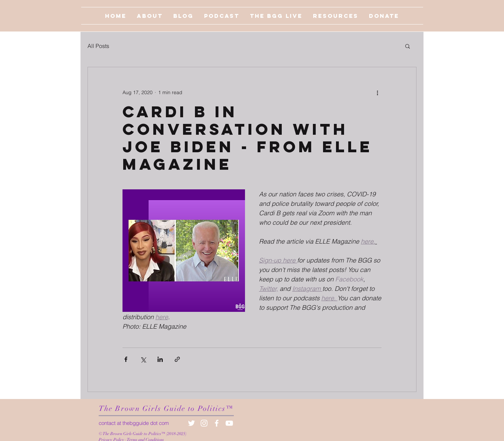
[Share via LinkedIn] (160, 359)
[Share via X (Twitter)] (143, 359)
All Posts (98, 46)
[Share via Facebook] (126, 359)
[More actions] (377, 92)
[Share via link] (177, 359)
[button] (408, 46)
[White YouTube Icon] (229, 423)
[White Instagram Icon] (204, 423)
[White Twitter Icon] (191, 423)
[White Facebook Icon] (217, 423)
